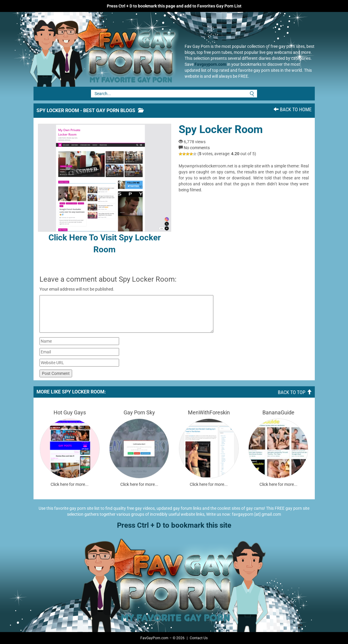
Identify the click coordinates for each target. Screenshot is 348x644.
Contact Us (199, 638)
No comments (197, 148)
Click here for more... (70, 484)
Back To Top (295, 392)
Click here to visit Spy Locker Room (105, 189)
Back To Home (292, 109)
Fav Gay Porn (101, 49)
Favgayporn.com (210, 64)
